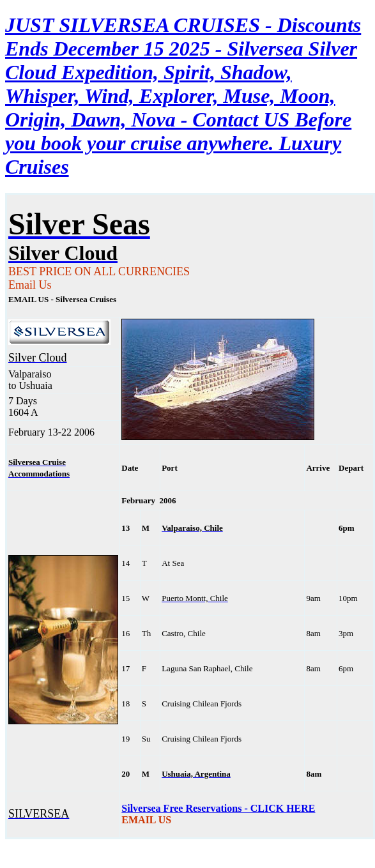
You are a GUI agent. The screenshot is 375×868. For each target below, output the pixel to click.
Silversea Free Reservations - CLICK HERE (218, 808)
